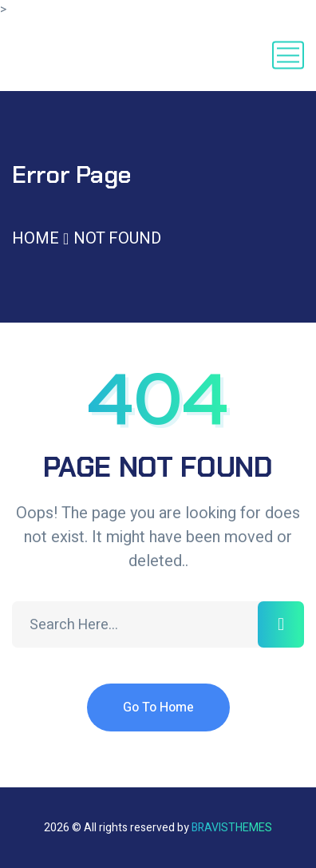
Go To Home (158, 707)
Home (36, 238)
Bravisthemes (232, 828)
